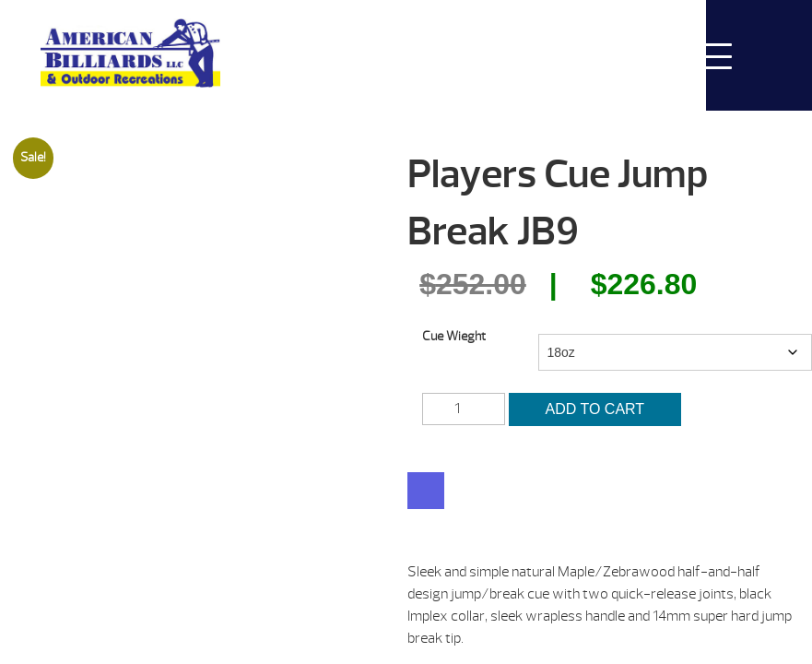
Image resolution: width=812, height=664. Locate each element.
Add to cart (610, 409)
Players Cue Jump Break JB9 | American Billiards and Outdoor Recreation (130, 53)
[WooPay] (426, 491)
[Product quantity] (464, 409)
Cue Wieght (454, 336)
